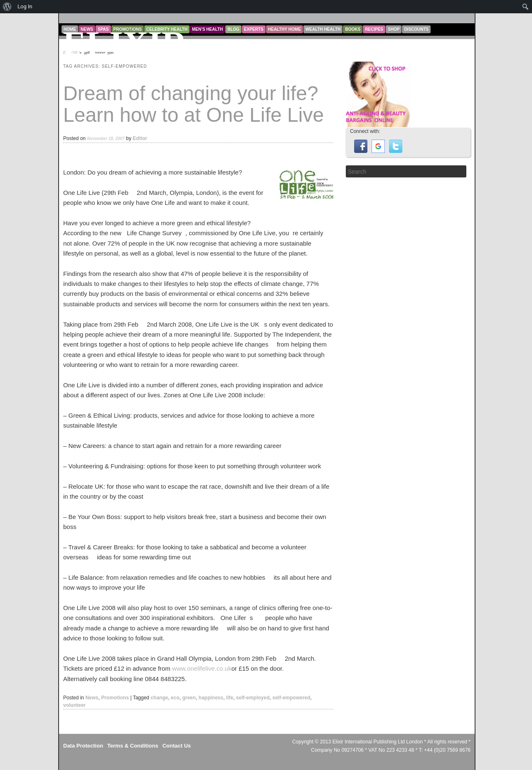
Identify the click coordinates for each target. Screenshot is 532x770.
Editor (140, 138)
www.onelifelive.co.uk (202, 668)
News (92, 698)
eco (175, 698)
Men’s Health (207, 29)
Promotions (115, 698)
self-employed (253, 698)
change (159, 698)
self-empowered (291, 698)
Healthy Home (284, 29)
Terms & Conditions (133, 746)
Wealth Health (323, 29)
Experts (254, 29)
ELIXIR (125, 44)
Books (353, 29)
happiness (211, 698)
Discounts (416, 29)
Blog (233, 29)
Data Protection (83, 746)
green (189, 698)
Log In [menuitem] (25, 6)
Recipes (374, 29)
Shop (394, 29)
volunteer (74, 705)
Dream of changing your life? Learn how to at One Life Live (193, 104)
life (230, 698)
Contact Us (177, 746)
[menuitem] (7, 7)
